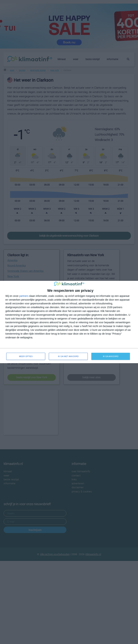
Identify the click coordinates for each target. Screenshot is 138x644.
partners (24, 296)
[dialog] (69, 322)
